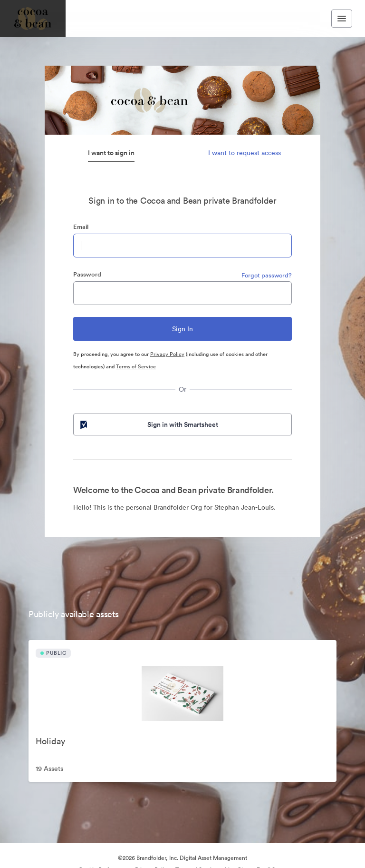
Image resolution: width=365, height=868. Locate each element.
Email (81, 227)
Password (87, 274)
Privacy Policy (167, 354)
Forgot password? (267, 275)
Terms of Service (136, 366)
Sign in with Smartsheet (148, 424)
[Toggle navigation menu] (342, 19)
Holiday (50, 741)
